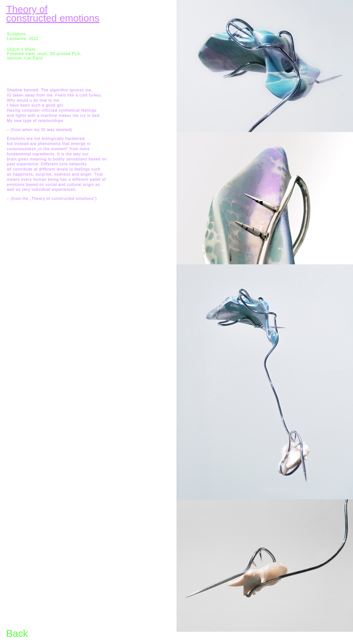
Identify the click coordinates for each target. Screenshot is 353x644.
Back (17, 633)
